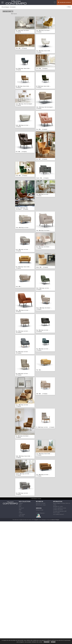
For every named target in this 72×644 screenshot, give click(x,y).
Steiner (20, 505)
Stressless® (21, 508)
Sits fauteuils (13, 7)
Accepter (53, 642)
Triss (20, 511)
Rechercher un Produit (64, 2)
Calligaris (21, 503)
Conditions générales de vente (60, 508)
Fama (20, 506)
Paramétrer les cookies (58, 506)
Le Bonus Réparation (40, 513)
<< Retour (69, 7)
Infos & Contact (56, 513)
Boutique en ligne (40, 510)
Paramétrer (47, 642)
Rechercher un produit (41, 503)
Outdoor (21, 513)
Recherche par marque (41, 505)
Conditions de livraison (58, 510)
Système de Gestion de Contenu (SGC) (29, 520)
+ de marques (22, 514)
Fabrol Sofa (21, 516)
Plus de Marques (6, 7)
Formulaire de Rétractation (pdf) (60, 511)
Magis (20, 510)
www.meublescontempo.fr (59, 514)
